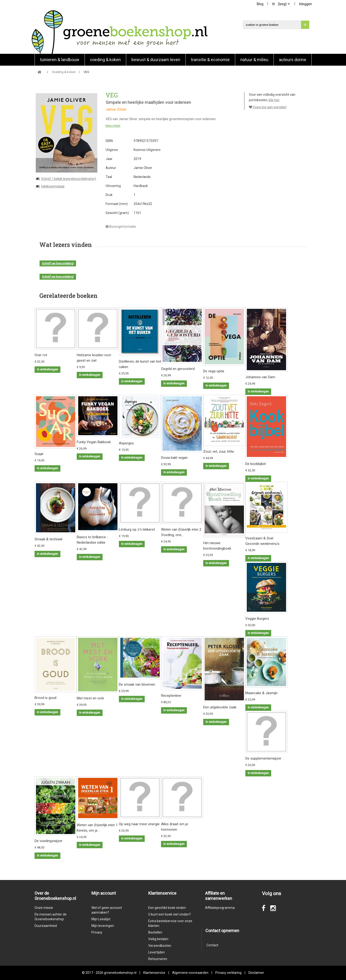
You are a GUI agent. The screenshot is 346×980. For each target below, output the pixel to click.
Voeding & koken (105, 60)
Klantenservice (154, 973)
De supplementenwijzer (263, 758)
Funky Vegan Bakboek (94, 442)
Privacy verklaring (228, 973)
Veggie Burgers (257, 619)
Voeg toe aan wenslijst (268, 107)
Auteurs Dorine (293, 60)
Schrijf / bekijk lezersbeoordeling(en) (69, 179)
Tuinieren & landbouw (60, 60)
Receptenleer (171, 696)
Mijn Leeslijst (101, 919)
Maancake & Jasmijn (261, 693)
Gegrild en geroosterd (178, 369)
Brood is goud (45, 698)
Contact (212, 945)
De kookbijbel (256, 464)
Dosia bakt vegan (174, 458)
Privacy (97, 932)
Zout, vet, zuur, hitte (219, 451)
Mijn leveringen (103, 926)
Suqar (39, 454)
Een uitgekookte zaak (220, 707)
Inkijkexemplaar (53, 186)
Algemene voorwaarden (190, 973)
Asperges (126, 443)
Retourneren (158, 959)
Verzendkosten (160, 946)
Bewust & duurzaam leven (156, 60)
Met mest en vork (90, 698)
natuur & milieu (254, 60)
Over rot (41, 355)
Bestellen (155, 932)
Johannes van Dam (260, 377)
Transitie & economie (210, 60)
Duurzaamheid (46, 926)
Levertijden (157, 952)
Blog (260, 4)
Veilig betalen (158, 939)
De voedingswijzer (49, 841)
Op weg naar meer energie (139, 824)
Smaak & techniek (49, 539)
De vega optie (214, 371)
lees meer (113, 126)
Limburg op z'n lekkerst (137, 529)
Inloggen (306, 4)
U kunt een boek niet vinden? (170, 914)
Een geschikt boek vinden (167, 908)
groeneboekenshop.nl (121, 973)
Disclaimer (256, 973)
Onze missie (44, 908)
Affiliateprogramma (220, 908)
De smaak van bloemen (137, 684)
